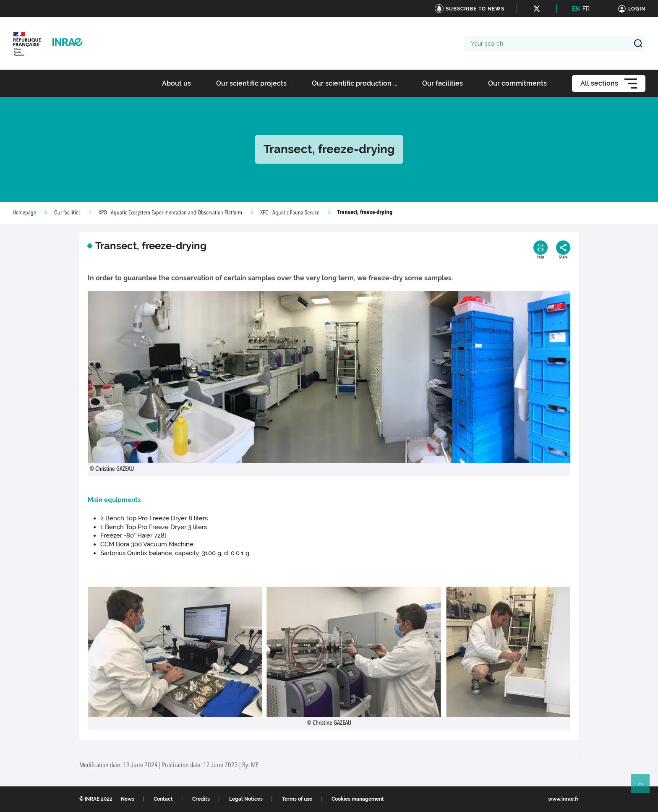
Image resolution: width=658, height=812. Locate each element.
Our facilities (67, 213)
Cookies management (358, 799)
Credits (201, 799)
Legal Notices (246, 799)
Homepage (24, 213)
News (128, 799)
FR (586, 9)
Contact (163, 799)
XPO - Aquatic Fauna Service (290, 213)
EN (576, 9)
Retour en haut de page (644, 787)
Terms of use (297, 799)
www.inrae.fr (563, 799)
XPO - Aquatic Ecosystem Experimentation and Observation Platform (170, 213)
